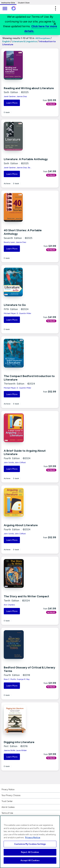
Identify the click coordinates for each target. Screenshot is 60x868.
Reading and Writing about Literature (29, 88)
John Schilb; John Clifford (15, 462)
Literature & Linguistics (24, 41)
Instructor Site (8, 3)
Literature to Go (15, 305)
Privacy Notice (8, 789)
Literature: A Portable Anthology (26, 159)
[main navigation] (5, 9)
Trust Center (7, 801)
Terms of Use (7, 813)
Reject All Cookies (30, 852)
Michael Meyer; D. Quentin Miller (17, 313)
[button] (55, 8)
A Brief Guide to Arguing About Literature (25, 452)
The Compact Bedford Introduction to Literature (29, 378)
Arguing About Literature (21, 525)
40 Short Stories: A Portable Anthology (23, 232)
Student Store (24, 3)
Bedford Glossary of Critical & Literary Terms (29, 669)
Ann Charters (9, 605)
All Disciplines (42, 38)
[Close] (55, 24)
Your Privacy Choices (11, 795)
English (6, 41)
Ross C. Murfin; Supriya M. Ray (17, 679)
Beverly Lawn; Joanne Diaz (15, 242)
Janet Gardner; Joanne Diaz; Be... (18, 168)
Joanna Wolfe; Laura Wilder (15, 750)
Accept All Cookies (30, 860)
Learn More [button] (12, 103)
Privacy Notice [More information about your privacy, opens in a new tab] (33, 838)
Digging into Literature (19, 742)
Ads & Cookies (8, 807)
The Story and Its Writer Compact (26, 596)
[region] (30, 842)
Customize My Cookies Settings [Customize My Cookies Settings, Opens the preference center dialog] (30, 844)
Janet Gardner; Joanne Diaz (15, 96)
